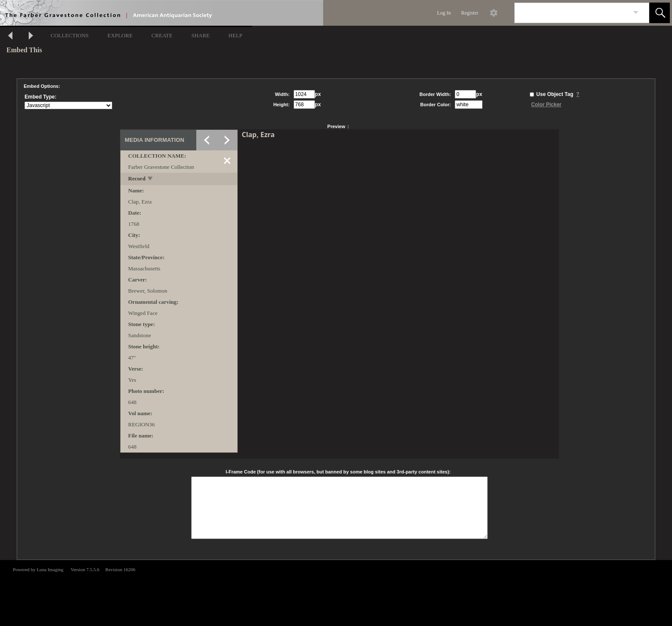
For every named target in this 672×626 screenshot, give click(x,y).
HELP (235, 35)
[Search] (572, 13)
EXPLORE (120, 35)
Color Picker (546, 105)
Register (470, 13)
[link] (636, 13)
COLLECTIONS (70, 35)
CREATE (162, 35)
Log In (444, 13)
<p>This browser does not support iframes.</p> (336, 592)
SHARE (200, 35)
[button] (660, 13)
